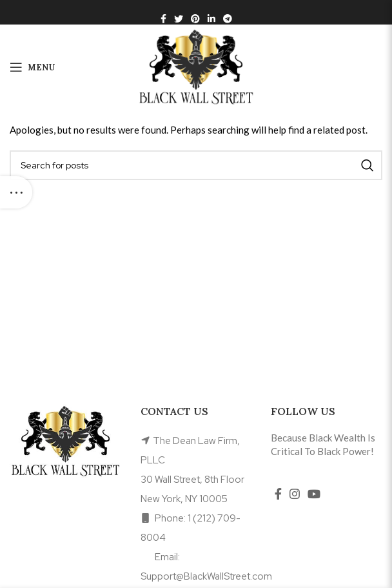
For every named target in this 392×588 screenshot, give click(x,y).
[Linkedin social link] (211, 19)
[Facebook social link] (163, 19)
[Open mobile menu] (32, 67)
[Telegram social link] (228, 19)
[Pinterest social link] (195, 19)
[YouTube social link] (314, 494)
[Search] (196, 165)
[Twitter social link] (179, 19)
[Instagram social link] (295, 494)
